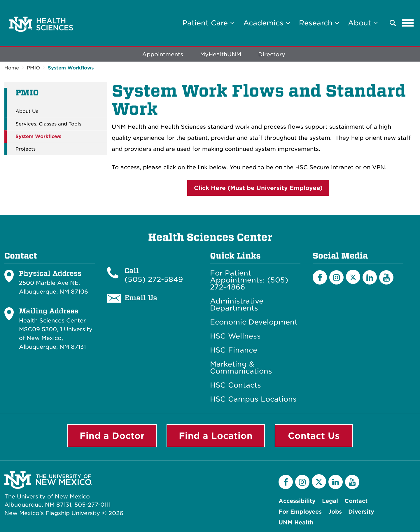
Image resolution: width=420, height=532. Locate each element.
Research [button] (319, 23)
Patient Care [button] (208, 23)
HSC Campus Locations (253, 399)
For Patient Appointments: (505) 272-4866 (249, 280)
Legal (330, 501)
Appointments (163, 54)
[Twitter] (353, 277)
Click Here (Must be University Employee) (258, 188)
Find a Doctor (112, 436)
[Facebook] (320, 277)
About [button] (363, 23)
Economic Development (254, 322)
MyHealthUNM (221, 54)
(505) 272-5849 (154, 279)
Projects (26, 149)
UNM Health (296, 523)
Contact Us (314, 436)
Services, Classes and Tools (48, 124)
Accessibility (297, 501)
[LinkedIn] (370, 277)
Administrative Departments (237, 305)
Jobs (335, 512)
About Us (27, 111)
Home (12, 68)
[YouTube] (386, 277)
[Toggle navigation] (408, 23)
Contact (356, 501)
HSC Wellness (235, 336)
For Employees (300, 512)
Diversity (361, 512)
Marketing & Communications (241, 368)
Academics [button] (267, 23)
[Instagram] (336, 277)
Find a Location (216, 436)
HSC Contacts (236, 385)
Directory (272, 54)
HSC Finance (234, 350)
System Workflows (71, 68)
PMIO (33, 68)
